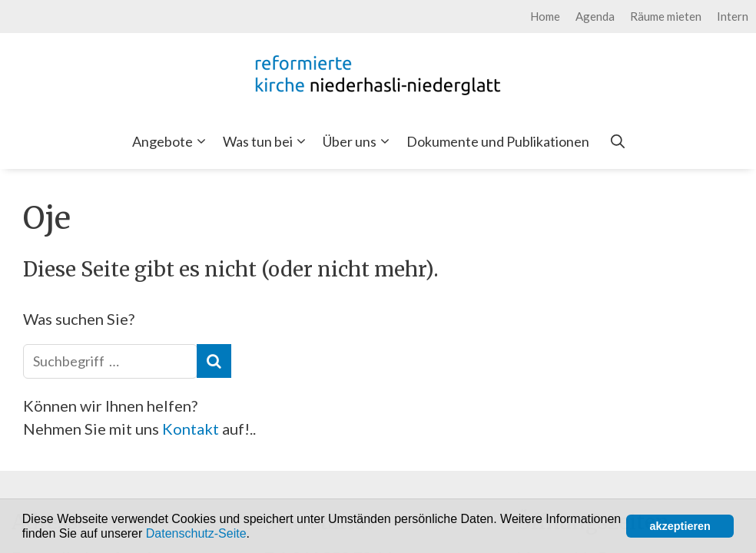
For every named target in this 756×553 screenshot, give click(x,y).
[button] (255, 535)
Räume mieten (666, 16)
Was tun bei (267, 141)
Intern (733, 16)
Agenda (595, 16)
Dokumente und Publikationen (498, 141)
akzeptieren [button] (680, 526)
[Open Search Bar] (618, 141)
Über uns (359, 141)
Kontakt (192, 429)
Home (545, 16)
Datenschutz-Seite (196, 533)
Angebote (172, 141)
